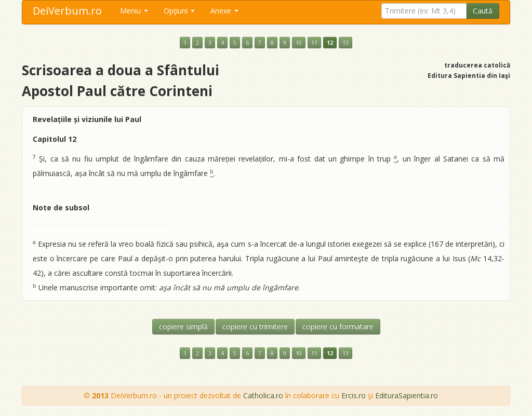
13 (345, 43)
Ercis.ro (354, 395)
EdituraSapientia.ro (407, 395)
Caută (483, 11)
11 (314, 43)
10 (299, 43)
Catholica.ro (263, 395)
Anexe (224, 11)
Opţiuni (179, 11)
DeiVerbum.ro (67, 11)
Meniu (134, 11)
